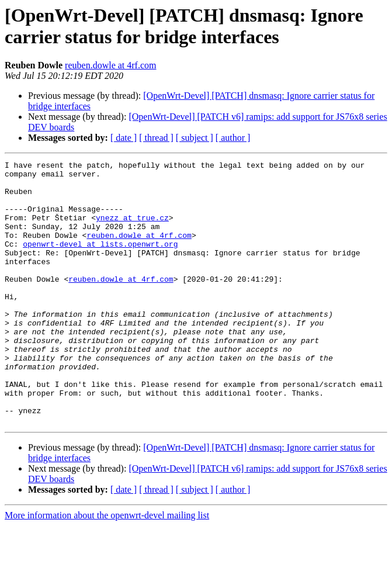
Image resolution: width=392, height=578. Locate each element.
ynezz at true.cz (132, 230)
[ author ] (233, 138)
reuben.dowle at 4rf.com (110, 65)
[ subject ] (195, 138)
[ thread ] (156, 138)
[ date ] (124, 138)
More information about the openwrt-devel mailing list (107, 568)
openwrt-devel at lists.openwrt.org (100, 261)
